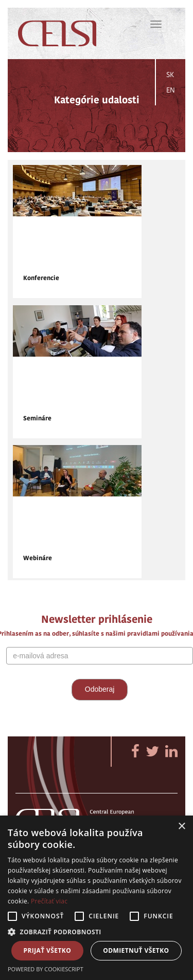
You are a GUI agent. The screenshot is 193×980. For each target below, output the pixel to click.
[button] (97, 931)
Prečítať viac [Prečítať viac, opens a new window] (49, 901)
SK (170, 75)
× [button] (181, 827)
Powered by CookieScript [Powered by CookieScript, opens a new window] (46, 969)
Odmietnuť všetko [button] (136, 950)
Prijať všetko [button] (48, 950)
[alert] (97, 898)
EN (171, 90)
